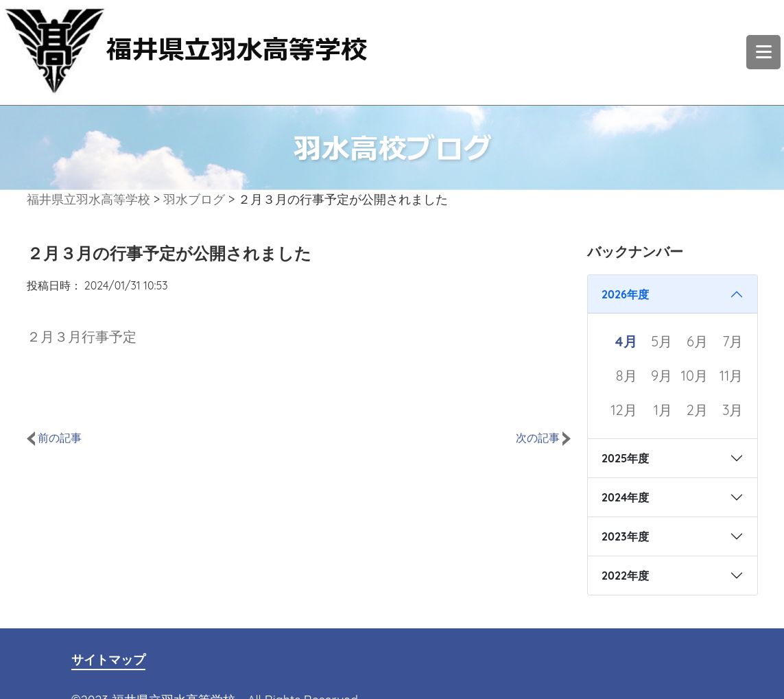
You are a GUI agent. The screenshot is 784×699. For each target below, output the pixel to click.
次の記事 (543, 438)
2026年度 (625, 294)
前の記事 (54, 438)
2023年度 (625, 536)
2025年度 (625, 458)
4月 (626, 341)
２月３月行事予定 (82, 336)
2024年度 (625, 497)
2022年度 (625, 576)
